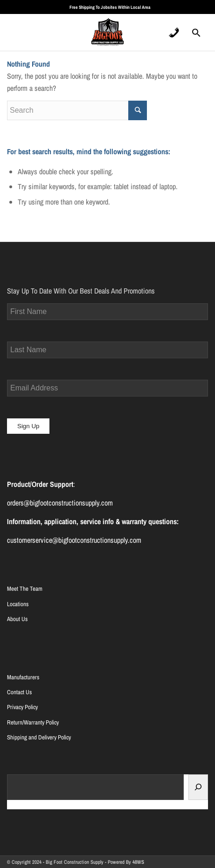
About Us (17, 619)
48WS (138, 862)
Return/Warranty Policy (33, 722)
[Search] (198, 787)
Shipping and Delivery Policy (39, 737)
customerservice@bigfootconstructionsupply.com (74, 540)
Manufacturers (23, 677)
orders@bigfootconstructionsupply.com (60, 503)
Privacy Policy (22, 707)
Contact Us (19, 692)
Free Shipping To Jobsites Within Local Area (110, 7)
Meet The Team (25, 589)
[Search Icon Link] (196, 35)
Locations (18, 604)
